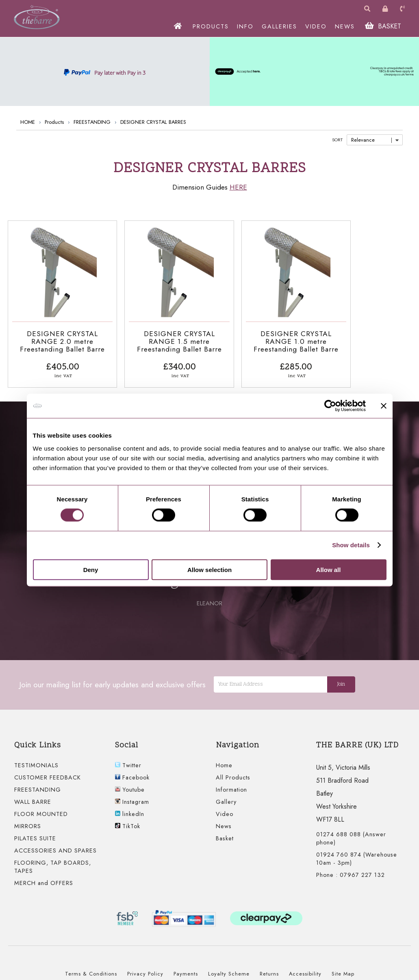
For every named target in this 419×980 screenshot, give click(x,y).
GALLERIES (281, 26)
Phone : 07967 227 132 (351, 869)
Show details (351, 545)
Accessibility (305, 968)
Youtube (130, 784)
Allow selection (209, 569)
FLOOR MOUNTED (41, 808)
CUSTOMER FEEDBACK (48, 771)
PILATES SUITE (35, 832)
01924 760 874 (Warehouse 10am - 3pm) (357, 853)
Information (231, 784)
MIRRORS (28, 820)
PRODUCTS (212, 26)
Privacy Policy (145, 968)
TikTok (128, 820)
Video (225, 808)
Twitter (128, 759)
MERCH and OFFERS (44, 877)
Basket (225, 832)
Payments (186, 968)
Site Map (343, 968)
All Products (233, 771)
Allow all (329, 569)
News (224, 820)
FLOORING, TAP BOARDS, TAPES (53, 861)
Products (54, 122)
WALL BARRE (33, 796)
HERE (238, 187)
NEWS (346, 26)
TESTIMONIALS (36, 759)
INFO (247, 26)
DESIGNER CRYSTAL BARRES (153, 122)
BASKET (385, 26)
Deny (91, 569)
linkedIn (130, 808)
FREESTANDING (92, 122)
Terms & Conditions (91, 968)
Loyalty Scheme (229, 968)
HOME (28, 122)
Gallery (226, 796)
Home (224, 759)
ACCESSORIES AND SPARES (55, 844)
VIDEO (318, 26)
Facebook (132, 771)
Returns (269, 968)
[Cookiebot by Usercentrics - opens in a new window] (330, 406)
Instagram (132, 796)
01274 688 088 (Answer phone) (351, 832)
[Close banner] (384, 406)
